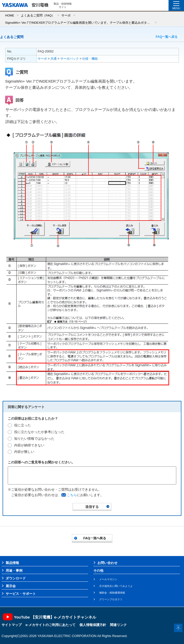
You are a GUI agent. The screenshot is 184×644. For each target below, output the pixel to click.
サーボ (66, 15)
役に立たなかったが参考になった (39, 432)
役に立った (23, 425)
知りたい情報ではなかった (34, 439)
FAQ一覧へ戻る (167, 37)
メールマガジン (108, 579)
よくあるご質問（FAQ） (38, 15)
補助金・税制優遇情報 (112, 593)
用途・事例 (14, 571)
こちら (72, 495)
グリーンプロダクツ (111, 599)
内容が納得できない (29, 445)
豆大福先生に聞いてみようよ (116, 586)
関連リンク (118, 625)
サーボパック (70, 59)
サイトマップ (12, 625)
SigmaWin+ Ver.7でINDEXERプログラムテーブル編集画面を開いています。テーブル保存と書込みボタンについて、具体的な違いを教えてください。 (79, 23)
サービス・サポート (21, 594)
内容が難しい (24, 452)
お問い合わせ (107, 563)
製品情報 (12, 563)
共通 (54, 59)
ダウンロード (16, 578)
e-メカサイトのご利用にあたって (51, 625)
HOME (10, 15)
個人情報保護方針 (93, 625)
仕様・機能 (90, 59)
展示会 (11, 586)
